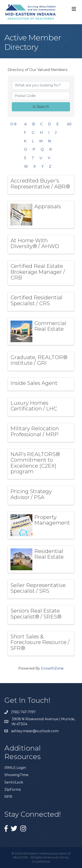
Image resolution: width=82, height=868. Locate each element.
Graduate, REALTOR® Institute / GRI (39, 360)
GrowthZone (52, 668)
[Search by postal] (41, 96)
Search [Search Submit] (41, 107)
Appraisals (48, 206)
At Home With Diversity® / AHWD (35, 243)
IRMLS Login (15, 768)
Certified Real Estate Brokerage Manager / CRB (38, 272)
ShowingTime (16, 775)
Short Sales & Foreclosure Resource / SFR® (40, 642)
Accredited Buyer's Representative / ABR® (40, 183)
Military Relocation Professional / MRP (35, 431)
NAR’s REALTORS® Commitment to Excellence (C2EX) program (35, 463)
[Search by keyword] (41, 85)
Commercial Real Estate (50, 326)
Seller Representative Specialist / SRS (38, 588)
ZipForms (13, 790)
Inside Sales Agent (34, 383)
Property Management (52, 520)
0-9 (13, 124)
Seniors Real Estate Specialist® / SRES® (36, 614)
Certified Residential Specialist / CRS (37, 300)
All (69, 124)
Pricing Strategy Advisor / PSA (31, 494)
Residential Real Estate (49, 554)
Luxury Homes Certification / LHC (34, 406)
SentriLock (14, 782)
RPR (8, 797)
